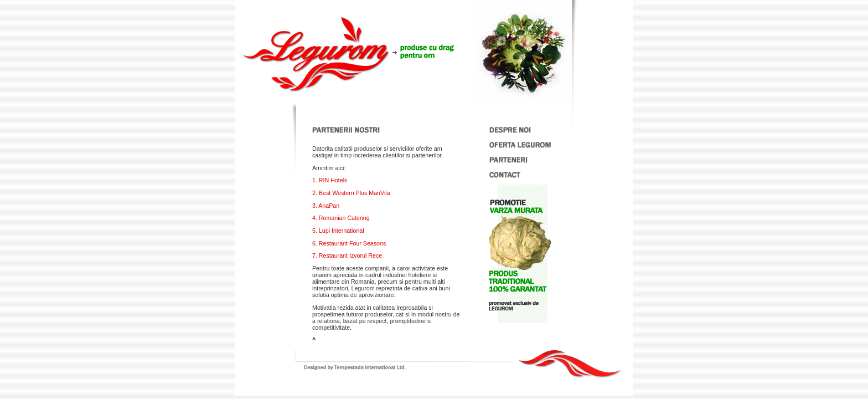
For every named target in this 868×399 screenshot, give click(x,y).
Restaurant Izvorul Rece (350, 255)
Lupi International (342, 231)
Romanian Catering (344, 218)
